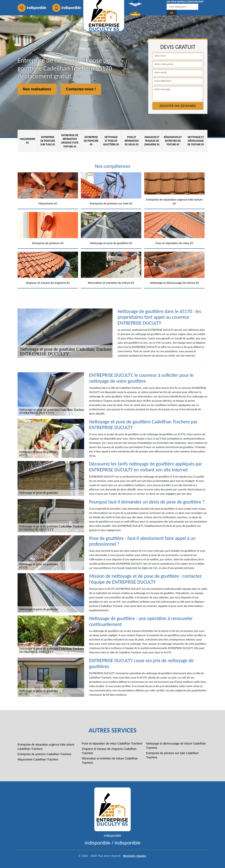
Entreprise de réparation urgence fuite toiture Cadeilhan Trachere (46, 747)
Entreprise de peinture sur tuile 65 (48, 141)
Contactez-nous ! (81, 89)
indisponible (32, 8)
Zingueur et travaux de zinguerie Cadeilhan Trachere (109, 751)
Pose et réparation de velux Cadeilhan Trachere (112, 744)
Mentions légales (135, 856)
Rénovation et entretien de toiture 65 (173, 141)
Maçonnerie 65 (27, 141)
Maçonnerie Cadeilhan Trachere (38, 759)
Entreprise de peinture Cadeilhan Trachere (45, 754)
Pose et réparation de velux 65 (132, 141)
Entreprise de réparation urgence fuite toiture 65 (70, 141)
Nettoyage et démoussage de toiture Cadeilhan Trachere (176, 746)
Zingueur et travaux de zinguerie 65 (152, 141)
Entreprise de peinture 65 (91, 141)
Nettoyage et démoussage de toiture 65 (196, 141)
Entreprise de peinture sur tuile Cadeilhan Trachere (172, 755)
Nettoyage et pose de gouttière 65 (111, 141)
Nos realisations (37, 89)
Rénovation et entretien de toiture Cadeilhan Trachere (110, 761)
